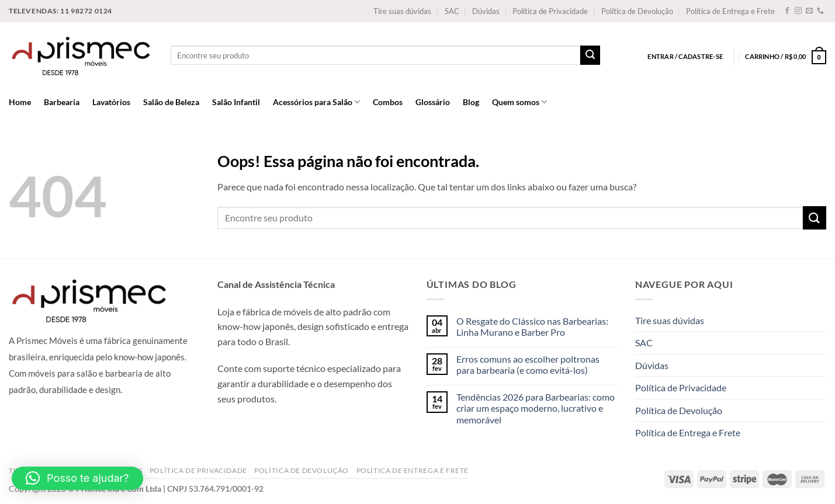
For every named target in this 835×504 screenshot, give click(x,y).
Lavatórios (111, 102)
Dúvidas (486, 11)
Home (20, 102)
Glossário (433, 102)
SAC (452, 11)
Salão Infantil (236, 102)
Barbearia (62, 102)
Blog (471, 102)
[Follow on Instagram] (798, 11)
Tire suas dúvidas (402, 11)
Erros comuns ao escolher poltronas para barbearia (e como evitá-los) (528, 364)
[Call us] (820, 11)
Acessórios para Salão (316, 102)
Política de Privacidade (550, 11)
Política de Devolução (637, 11)
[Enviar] (590, 55)
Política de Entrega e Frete (730, 11)
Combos (388, 102)
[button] (77, 478)
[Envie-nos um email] (809, 11)
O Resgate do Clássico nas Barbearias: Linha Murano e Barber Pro (532, 326)
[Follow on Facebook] (787, 11)
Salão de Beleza (171, 102)
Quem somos (519, 102)
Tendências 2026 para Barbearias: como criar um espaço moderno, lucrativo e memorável (536, 408)
